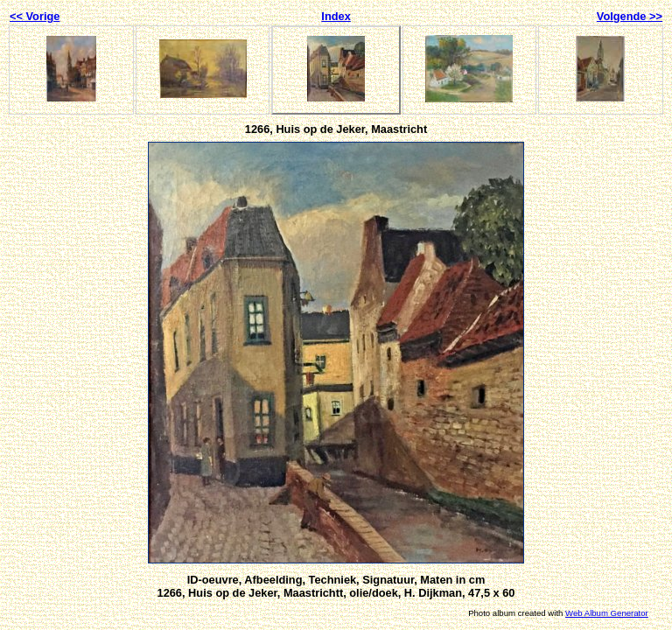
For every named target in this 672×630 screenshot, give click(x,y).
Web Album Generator (607, 613)
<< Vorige (35, 16)
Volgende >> (630, 16)
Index (336, 16)
